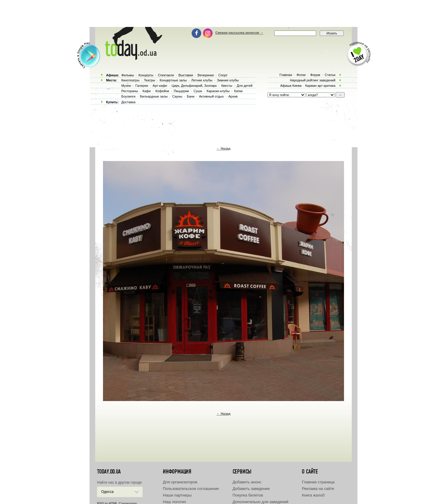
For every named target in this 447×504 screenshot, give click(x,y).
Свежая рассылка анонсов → (239, 33)
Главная (286, 75)
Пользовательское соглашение (191, 489)
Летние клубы (202, 80)
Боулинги (128, 96)
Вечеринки (206, 75)
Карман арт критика (320, 86)
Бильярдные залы (154, 96)
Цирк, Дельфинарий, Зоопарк (194, 86)
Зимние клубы (228, 80)
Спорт (223, 75)
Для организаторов (180, 482)
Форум (315, 75)
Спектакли (166, 75)
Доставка (128, 102)
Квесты (227, 86)
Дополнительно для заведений (260, 502)
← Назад (223, 148)
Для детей (245, 86)
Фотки (301, 75)
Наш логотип (174, 502)
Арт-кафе (160, 86)
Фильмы (128, 75)
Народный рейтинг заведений (313, 80)
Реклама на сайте (318, 489)
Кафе (147, 91)
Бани (191, 96)
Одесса (107, 492)
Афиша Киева (291, 86)
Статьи (330, 75)
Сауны (177, 96)
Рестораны (130, 91)
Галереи (142, 86)
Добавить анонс (247, 482)
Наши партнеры (177, 495)
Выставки (186, 75)
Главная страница (318, 482)
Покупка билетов (248, 495)
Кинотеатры (130, 80)
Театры (150, 80)
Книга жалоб (313, 495)
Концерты (146, 75)
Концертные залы (173, 80)
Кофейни (162, 91)
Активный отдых (212, 96)
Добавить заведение (251, 489)
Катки (238, 91)
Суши (198, 91)
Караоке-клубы (218, 91)
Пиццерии (181, 91)
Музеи (126, 86)
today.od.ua (109, 472)
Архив (233, 96)
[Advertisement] (224, 13)
